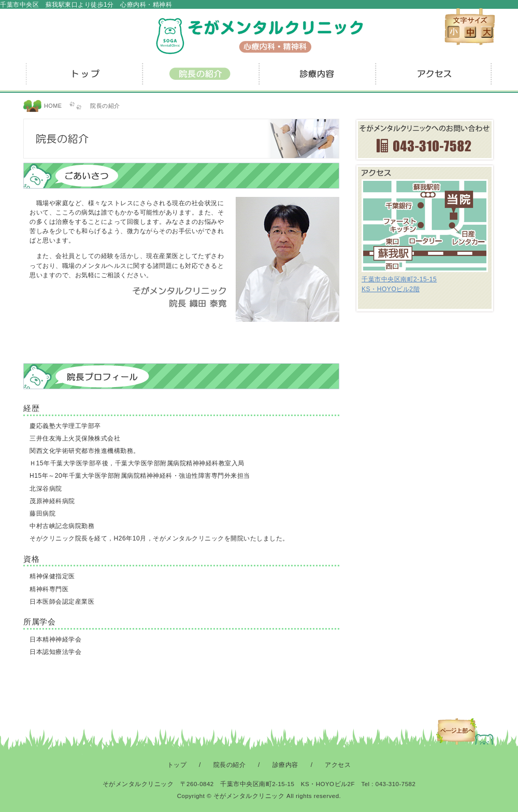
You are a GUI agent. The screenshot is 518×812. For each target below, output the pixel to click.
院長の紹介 (201, 78)
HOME (53, 106)
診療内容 (317, 78)
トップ (84, 78)
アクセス (434, 78)
